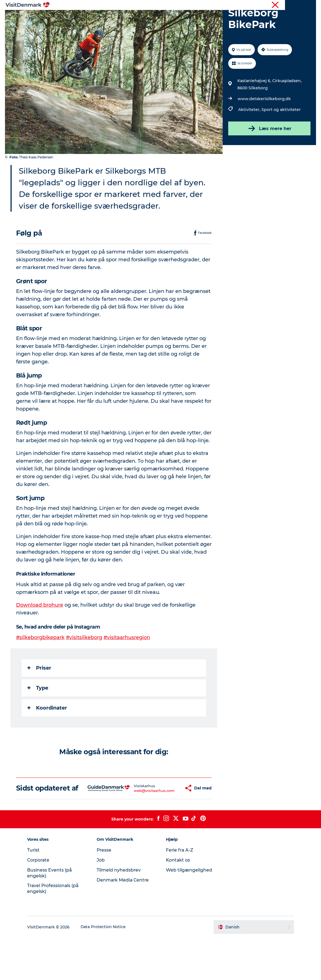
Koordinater (48, 742)
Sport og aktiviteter (281, 136)
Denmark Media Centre (125, 922)
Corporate (307, 5)
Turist (289, 5)
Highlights (90, 18)
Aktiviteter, (250, 136)
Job (102, 902)
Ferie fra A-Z (180, 892)
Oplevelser (157, 18)
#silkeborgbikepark (41, 672)
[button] (167, 826)
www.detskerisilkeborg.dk (264, 125)
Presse (106, 892)
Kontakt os (179, 902)
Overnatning (190, 18)
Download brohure (40, 639)
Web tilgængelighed (189, 912)
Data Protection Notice (106, 969)
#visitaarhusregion (128, 672)
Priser (40, 702)
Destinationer (124, 18)
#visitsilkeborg (85, 672)
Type (38, 722)
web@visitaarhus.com (138, 829)
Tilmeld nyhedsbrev (120, 912)
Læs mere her (269, 155)
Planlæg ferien (227, 18)
